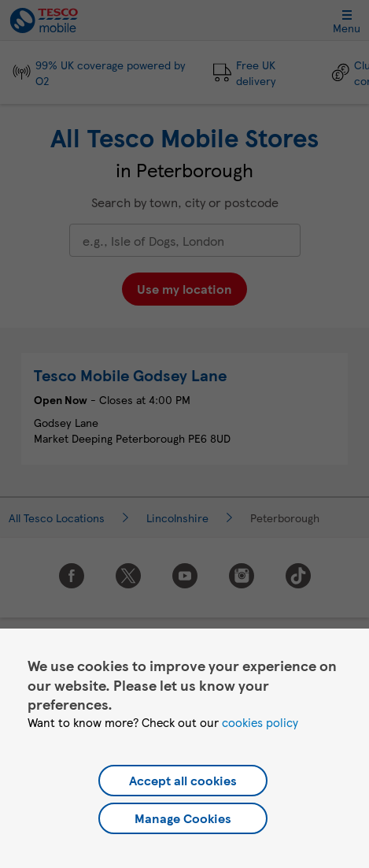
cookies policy (260, 722)
